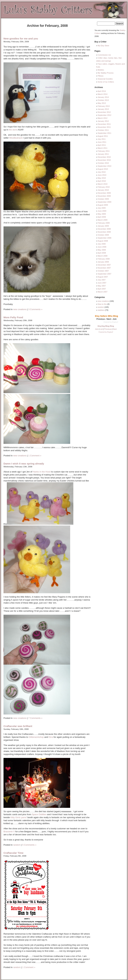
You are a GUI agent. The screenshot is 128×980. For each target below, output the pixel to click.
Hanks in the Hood (42, 472)
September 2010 (104, 166)
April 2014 (102, 91)
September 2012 (104, 115)
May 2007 (102, 286)
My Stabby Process (106, 73)
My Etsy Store (103, 46)
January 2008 (103, 262)
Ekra (51, 737)
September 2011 (104, 133)
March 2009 (102, 220)
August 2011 (103, 136)
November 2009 (104, 196)
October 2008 (103, 235)
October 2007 (103, 271)
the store (13, 130)
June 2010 (102, 175)
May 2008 (102, 250)
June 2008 (102, 247)
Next (115, 329)
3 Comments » (35, 309)
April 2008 (102, 253)
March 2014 (102, 94)
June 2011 (102, 142)
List (101, 329)
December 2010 (104, 157)
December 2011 (104, 124)
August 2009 (103, 205)
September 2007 (104, 274)
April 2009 (102, 217)
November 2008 (104, 232)
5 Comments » (29, 845)
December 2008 (104, 229)
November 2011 (104, 127)
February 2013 (104, 106)
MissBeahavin (16, 138)
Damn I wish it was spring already (24, 464)
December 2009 (104, 193)
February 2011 (104, 151)
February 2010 (104, 187)
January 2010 (103, 190)
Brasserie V (9, 832)
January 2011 (103, 154)
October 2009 (103, 199)
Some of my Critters (106, 82)
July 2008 (102, 244)
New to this (102, 304)
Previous (108, 329)
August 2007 (103, 277)
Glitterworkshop (36, 737)
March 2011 (102, 148)
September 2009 (104, 202)
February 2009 (104, 223)
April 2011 (102, 145)
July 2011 (102, 139)
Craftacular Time (13, 853)
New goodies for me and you (21, 39)
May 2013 (102, 103)
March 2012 (102, 118)
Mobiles (101, 70)
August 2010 (103, 169)
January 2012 (103, 121)
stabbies (101, 310)
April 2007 (102, 289)
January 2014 (103, 97)
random (17, 845)
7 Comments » (35, 718)
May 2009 (102, 214)
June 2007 (102, 283)
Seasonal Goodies (105, 79)
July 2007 (102, 280)
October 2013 (103, 100)
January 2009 (103, 226)
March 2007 (102, 292)
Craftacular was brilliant (18, 726)
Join (97, 329)
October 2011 (103, 130)
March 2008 (102, 256)
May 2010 (102, 178)
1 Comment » (35, 456)
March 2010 (102, 184)
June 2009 (102, 211)
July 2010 (102, 172)
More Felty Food (13, 317)
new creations (20, 309)
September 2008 (104, 238)
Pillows (100, 76)
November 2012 (104, 112)
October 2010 (103, 163)
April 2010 (102, 181)
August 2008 (103, 241)
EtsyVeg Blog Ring (106, 326)
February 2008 (104, 259)
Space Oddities (39, 814)
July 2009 (102, 208)
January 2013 (103, 109)
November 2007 (104, 268)
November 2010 (104, 160)
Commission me (104, 55)
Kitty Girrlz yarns (18, 817)
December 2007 (104, 265)
